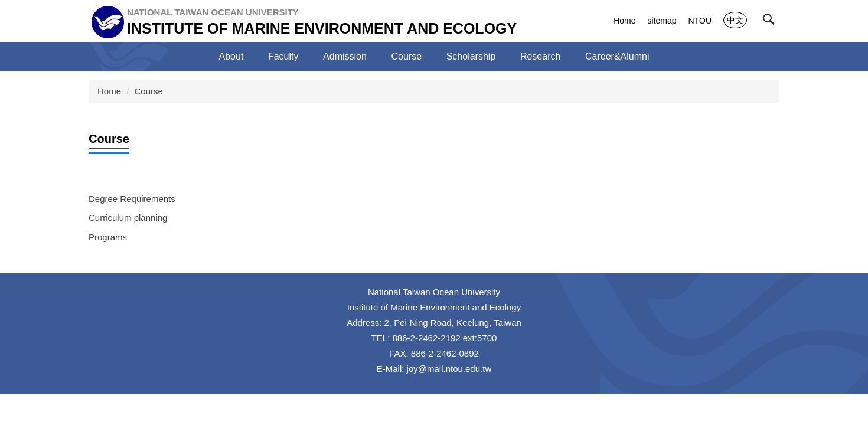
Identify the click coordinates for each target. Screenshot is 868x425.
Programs (108, 237)
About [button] (231, 56)
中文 (735, 20)
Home (624, 21)
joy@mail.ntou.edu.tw (449, 369)
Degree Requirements (132, 199)
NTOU (700, 21)
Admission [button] (345, 56)
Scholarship (471, 56)
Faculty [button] (283, 56)
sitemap (662, 21)
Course (149, 91)
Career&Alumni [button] (617, 56)
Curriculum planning (128, 218)
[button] (771, 22)
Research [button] (540, 56)
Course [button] (407, 56)
